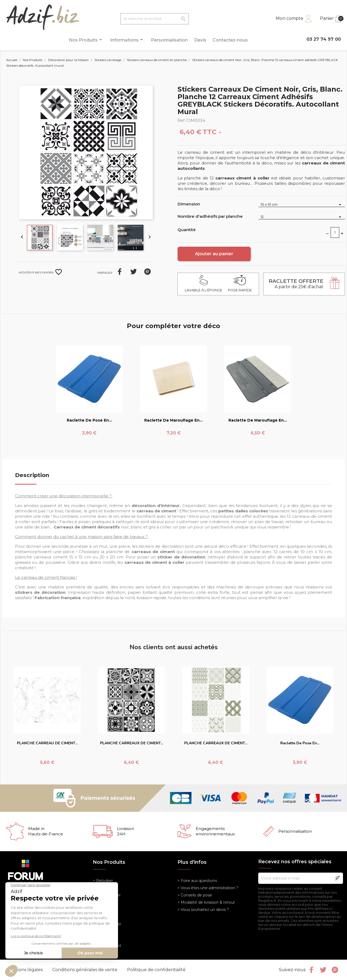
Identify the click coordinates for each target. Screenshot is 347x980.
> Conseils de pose (195, 895)
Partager (120, 272)
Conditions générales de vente (85, 970)
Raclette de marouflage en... (173, 420)
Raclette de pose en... (89, 420)
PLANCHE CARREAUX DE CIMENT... (132, 743)
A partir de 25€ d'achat (296, 284)
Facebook (311, 970)
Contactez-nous (230, 40)
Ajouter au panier (214, 254)
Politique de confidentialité (156, 970)
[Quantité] (335, 232)
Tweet (134, 272)
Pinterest (147, 272)
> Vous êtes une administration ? (208, 888)
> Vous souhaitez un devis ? (203, 910)
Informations (127, 40)
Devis (200, 40)
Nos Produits (86, 40)
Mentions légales (25, 970)
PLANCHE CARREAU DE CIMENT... (47, 743)
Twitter (323, 970)
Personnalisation (169, 40)
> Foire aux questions (197, 881)
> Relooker (103, 881)
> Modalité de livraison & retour (206, 902)
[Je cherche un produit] (155, 19)
